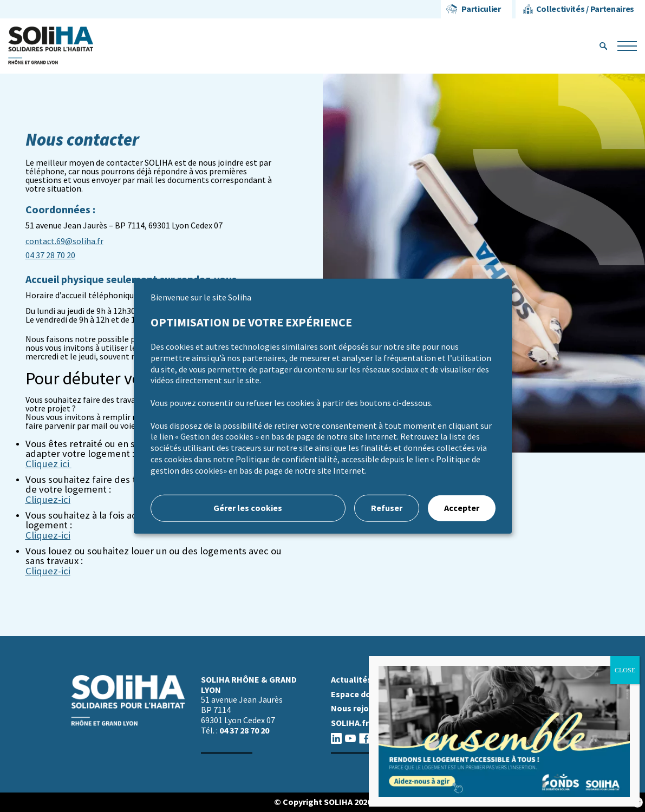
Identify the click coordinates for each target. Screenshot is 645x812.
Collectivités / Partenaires (585, 9)
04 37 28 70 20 (50, 256)
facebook (364, 738)
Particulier (481, 9)
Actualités (351, 680)
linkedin (336, 738)
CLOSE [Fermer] (625, 670)
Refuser (387, 507)
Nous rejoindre (360, 708)
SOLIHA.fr (350, 723)
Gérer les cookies (248, 507)
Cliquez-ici (48, 571)
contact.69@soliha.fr (64, 241)
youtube (350, 738)
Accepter (462, 507)
